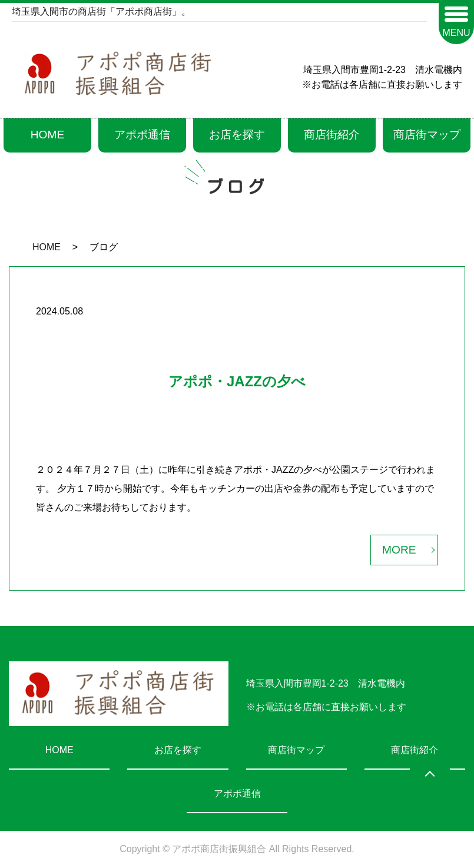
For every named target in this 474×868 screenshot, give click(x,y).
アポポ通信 (142, 135)
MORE (399, 550)
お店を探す (237, 135)
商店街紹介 (332, 135)
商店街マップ (427, 135)
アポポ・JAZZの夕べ (237, 381)
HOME (48, 135)
